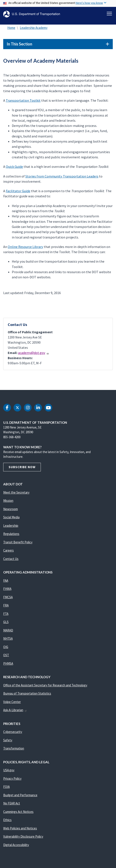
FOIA (6, 787)
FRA (6, 605)
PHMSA (8, 663)
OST (6, 655)
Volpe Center (12, 702)
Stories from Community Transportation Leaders (62, 176)
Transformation (14, 748)
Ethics (7, 820)
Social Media (11, 517)
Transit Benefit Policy (18, 542)
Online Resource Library (25, 247)
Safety (8, 740)
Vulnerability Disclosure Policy (23, 836)
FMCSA (8, 597)
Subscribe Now (22, 467)
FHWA (7, 589)
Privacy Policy (12, 778)
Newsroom (11, 509)
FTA (6, 614)
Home (11, 28)
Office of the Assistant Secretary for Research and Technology (45, 685)
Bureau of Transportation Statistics (27, 693)
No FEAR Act (12, 803)
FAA (6, 580)
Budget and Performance (20, 795)
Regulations (11, 534)
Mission (8, 501)
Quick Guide (14, 167)
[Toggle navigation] (109, 14)
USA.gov (9, 770)
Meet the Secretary (16, 492)
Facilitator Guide (18, 191)
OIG (6, 647)
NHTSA (8, 638)
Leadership (11, 526)
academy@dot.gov (34, 353)
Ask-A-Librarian (15, 710)
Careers (8, 550)
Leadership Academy (34, 28)
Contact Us (11, 559)
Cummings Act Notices (18, 812)
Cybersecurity (13, 732)
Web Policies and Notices (20, 828)
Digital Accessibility (16, 845)
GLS (6, 622)
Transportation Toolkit (23, 100)
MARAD (8, 630)
